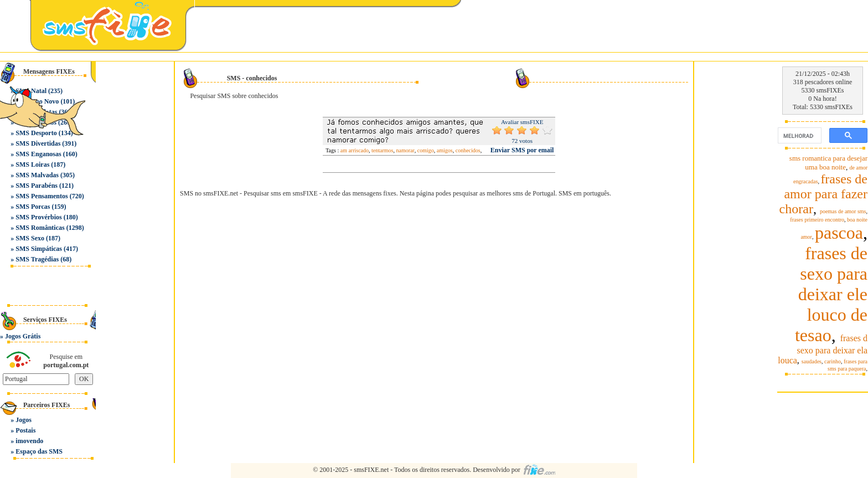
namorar (405, 150)
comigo (426, 150)
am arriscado (355, 150)
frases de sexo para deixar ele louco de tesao (831, 294)
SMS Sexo (30, 238)
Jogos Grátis (23, 336)
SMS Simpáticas (39, 249)
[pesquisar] (799, 136)
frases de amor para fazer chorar (823, 194)
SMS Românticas (40, 228)
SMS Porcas (33, 207)
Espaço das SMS (39, 451)
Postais (25, 430)
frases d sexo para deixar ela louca (823, 349)
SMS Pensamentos (42, 196)
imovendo (29, 441)
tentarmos (382, 150)
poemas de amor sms (843, 211)
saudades (812, 361)
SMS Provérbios (38, 217)
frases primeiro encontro (817, 220)
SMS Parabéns (37, 186)
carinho (833, 361)
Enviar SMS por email (522, 150)
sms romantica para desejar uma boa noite (828, 163)
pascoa (839, 233)
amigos (445, 150)
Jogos (24, 420)
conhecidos (468, 150)
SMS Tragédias (37, 259)
